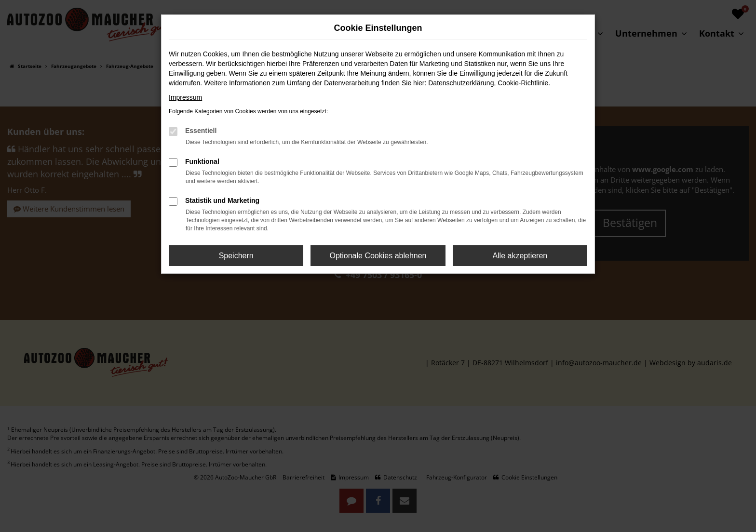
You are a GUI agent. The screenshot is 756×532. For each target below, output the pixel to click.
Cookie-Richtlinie (523, 83)
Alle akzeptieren (520, 256)
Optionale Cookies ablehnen (378, 256)
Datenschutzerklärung (461, 83)
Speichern (236, 256)
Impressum (185, 97)
